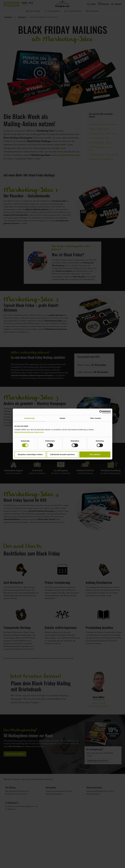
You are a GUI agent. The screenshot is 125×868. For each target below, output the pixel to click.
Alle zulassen (95, 454)
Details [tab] (63, 418)
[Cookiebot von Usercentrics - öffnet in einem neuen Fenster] (101, 412)
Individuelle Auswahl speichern (62, 454)
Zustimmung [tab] (29, 418)
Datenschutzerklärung (24, 432)
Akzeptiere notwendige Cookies (30, 454)
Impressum (39, 432)
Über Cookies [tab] (96, 418)
